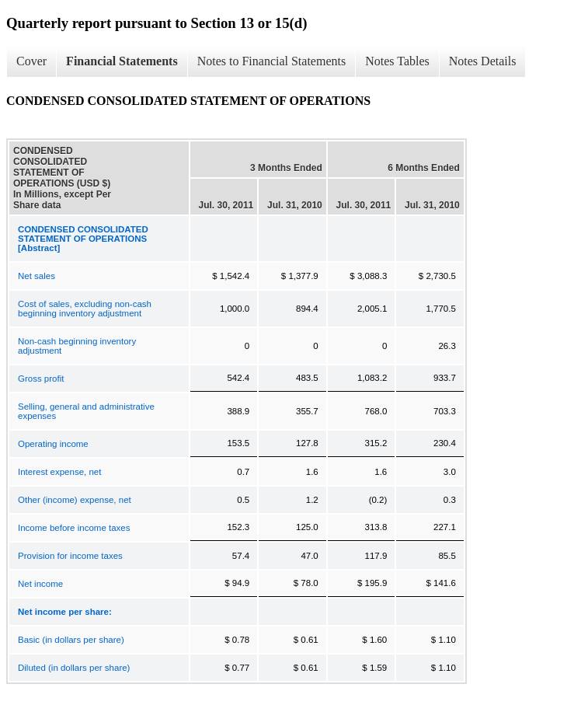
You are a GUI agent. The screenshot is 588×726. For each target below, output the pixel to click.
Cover (31, 61)
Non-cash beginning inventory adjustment (77, 346)
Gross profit (41, 379)
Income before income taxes (74, 528)
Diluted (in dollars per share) (74, 668)
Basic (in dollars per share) (71, 640)
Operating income (53, 444)
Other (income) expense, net (75, 500)
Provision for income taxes (70, 556)
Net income (40, 584)
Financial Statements (122, 61)
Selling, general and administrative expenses (86, 411)
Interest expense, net (59, 472)
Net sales (37, 276)
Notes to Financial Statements (272, 61)
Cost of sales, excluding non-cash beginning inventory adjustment (85, 309)
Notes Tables (397, 61)
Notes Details (483, 61)
